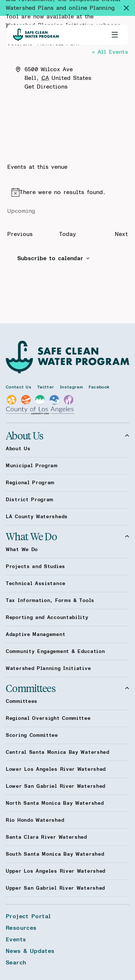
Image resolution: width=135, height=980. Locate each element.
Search (16, 963)
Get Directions (46, 87)
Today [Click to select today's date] (67, 234)
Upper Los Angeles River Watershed (56, 871)
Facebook (99, 387)
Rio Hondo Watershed (35, 820)
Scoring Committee (32, 735)
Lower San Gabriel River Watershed (56, 786)
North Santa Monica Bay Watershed (55, 803)
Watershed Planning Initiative (48, 669)
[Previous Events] (20, 234)
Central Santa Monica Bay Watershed (58, 752)
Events (16, 940)
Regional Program (30, 483)
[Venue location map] (68, 118)
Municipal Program (32, 466)
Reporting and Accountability (47, 618)
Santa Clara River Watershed (46, 837)
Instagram (71, 387)
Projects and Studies (35, 567)
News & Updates (30, 951)
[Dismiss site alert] (129, 8)
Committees (67, 688)
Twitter (46, 387)
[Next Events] (121, 234)
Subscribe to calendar (50, 258)
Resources (21, 928)
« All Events (110, 52)
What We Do (67, 536)
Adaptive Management (35, 635)
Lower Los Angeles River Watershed (56, 769)
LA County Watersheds (37, 517)
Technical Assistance (36, 584)
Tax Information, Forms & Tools (50, 601)
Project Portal (28, 916)
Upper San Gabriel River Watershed (55, 888)
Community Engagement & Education (55, 652)
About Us (67, 435)
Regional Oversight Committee (48, 718)
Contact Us (19, 387)
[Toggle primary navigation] (115, 35)
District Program (30, 500)
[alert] (68, 192)
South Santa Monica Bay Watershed (55, 854)
